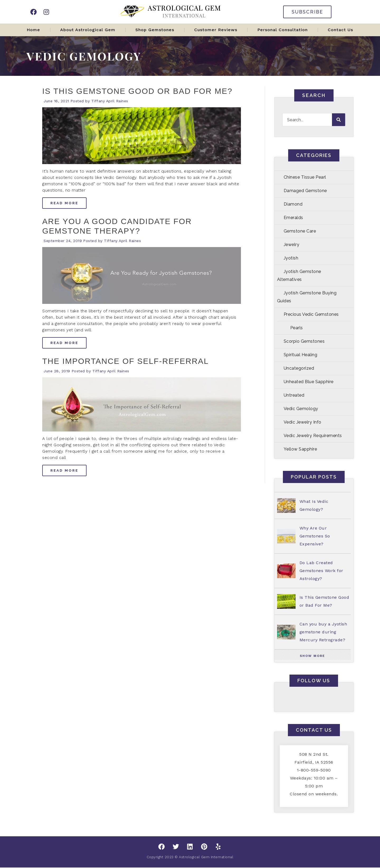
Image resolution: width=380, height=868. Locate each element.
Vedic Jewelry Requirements (313, 436)
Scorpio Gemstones (304, 341)
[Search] (339, 120)
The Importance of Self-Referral (125, 361)
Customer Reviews (216, 30)
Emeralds (293, 218)
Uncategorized (299, 368)
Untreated (294, 395)
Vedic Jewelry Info (303, 422)
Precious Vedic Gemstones (311, 314)
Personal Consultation (282, 30)
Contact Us (340, 30)
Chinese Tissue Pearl (305, 177)
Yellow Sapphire (300, 449)
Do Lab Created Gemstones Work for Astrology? (321, 571)
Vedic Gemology (301, 409)
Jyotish (291, 258)
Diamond (293, 204)
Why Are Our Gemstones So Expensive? (315, 536)
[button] (313, 656)
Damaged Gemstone (305, 191)
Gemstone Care (300, 231)
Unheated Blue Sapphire (309, 382)
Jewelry (292, 245)
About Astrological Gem (88, 30)
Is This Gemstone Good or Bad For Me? (137, 91)
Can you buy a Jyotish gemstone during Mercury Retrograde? (323, 632)
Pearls (297, 328)
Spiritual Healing (301, 355)
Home (33, 30)
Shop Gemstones (155, 30)
